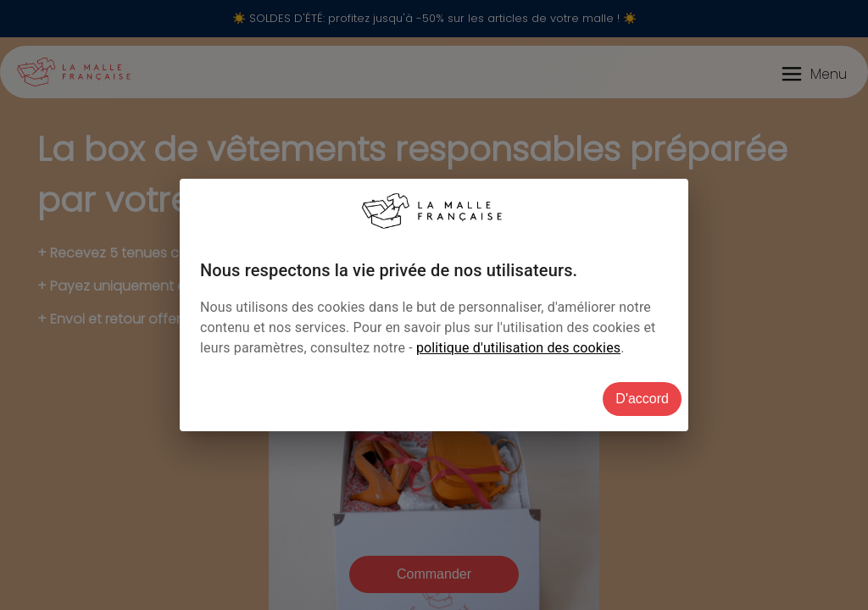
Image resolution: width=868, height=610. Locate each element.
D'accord (642, 399)
